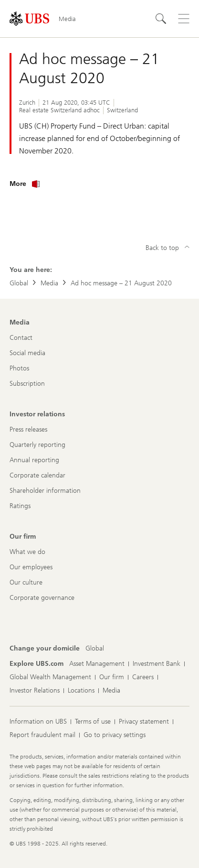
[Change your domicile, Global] (95, 649)
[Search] (161, 19)
